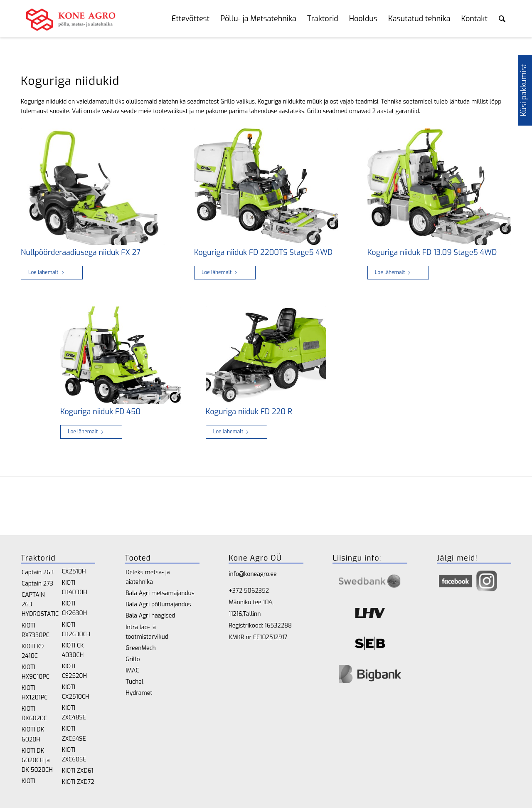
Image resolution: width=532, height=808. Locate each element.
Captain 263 (38, 572)
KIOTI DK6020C (34, 714)
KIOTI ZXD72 (78, 782)
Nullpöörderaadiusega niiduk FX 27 (81, 252)
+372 (236, 591)
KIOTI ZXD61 (78, 771)
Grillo (133, 659)
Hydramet (139, 693)
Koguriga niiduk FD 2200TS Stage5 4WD (263, 252)
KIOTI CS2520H (74, 671)
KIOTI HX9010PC (36, 672)
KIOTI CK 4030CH (73, 650)
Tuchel (134, 682)
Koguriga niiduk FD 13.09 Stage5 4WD (432, 252)
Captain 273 (37, 584)
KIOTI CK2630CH (76, 630)
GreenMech (141, 648)
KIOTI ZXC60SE (74, 755)
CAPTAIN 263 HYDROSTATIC (38, 604)
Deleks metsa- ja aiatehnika (148, 577)
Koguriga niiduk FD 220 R (249, 412)
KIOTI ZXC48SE (74, 713)
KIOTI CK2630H (75, 608)
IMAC (132, 671)
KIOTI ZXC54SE (74, 734)
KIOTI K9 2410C (33, 651)
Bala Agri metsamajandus (160, 593)
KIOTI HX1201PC (34, 693)
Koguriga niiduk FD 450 (100, 412)
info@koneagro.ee (252, 574)
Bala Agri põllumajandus (158, 604)
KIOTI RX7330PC (36, 630)
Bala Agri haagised (150, 616)
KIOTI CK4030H (75, 588)
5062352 (256, 591)
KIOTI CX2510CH (76, 692)
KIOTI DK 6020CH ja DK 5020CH (37, 760)
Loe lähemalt (48, 272)
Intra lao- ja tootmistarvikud (147, 632)
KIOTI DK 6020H (33, 734)
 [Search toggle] (502, 19)
